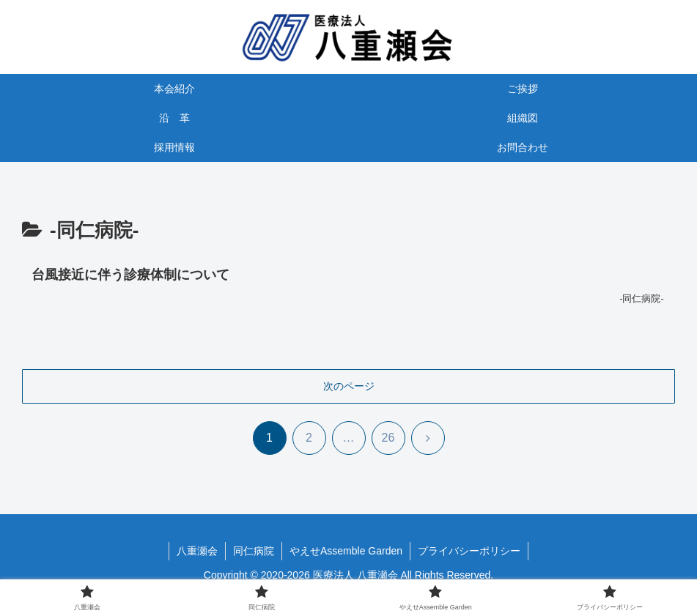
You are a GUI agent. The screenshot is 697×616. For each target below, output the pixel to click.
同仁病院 (254, 551)
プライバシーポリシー (469, 551)
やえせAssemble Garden (346, 551)
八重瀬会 (197, 551)
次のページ (349, 386)
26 (388, 438)
